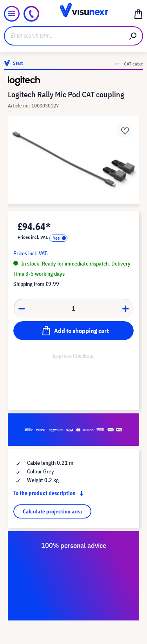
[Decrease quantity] (22, 308)
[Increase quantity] (126, 308)
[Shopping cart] (138, 14)
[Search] (133, 36)
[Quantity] (74, 308)
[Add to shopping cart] (73, 331)
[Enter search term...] (64, 36)
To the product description (50, 493)
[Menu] (12, 14)
